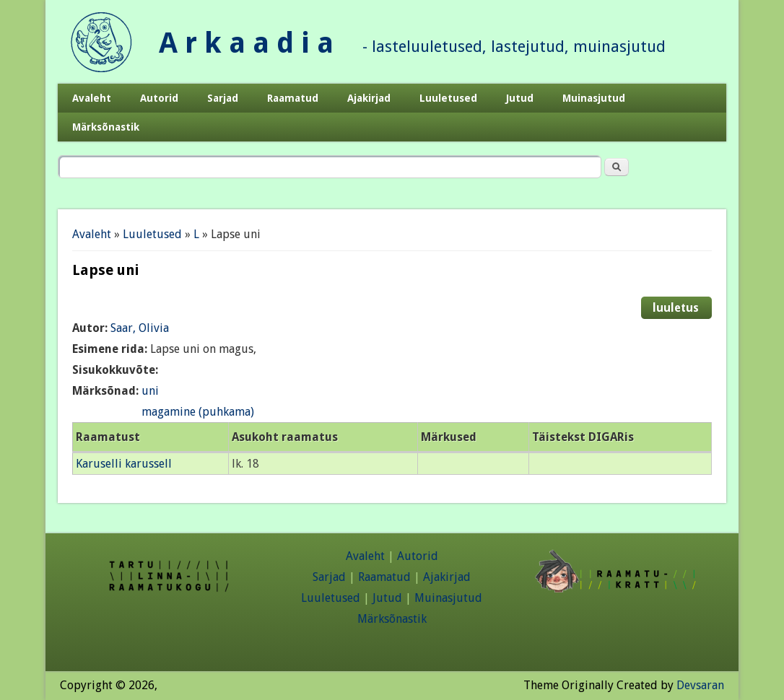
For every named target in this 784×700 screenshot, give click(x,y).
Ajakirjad (369, 98)
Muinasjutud (594, 98)
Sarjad (223, 98)
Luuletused (448, 98)
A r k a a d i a (246, 43)
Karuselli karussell (124, 464)
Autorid (159, 98)
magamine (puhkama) (198, 412)
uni (150, 391)
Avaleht (92, 98)
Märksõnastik (106, 127)
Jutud (520, 98)
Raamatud (293, 98)
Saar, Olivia (140, 328)
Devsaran (700, 685)
